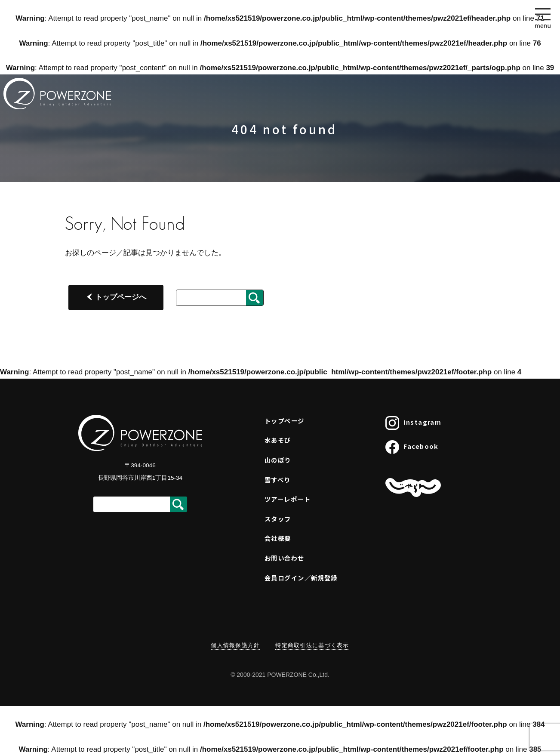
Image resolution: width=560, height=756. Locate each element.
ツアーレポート (288, 499)
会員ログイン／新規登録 (301, 578)
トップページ (285, 421)
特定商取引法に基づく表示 (312, 645)
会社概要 (278, 538)
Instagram (413, 423)
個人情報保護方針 (235, 645)
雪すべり (278, 480)
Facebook (412, 447)
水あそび (278, 440)
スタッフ (278, 519)
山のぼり (278, 460)
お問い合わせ (285, 558)
